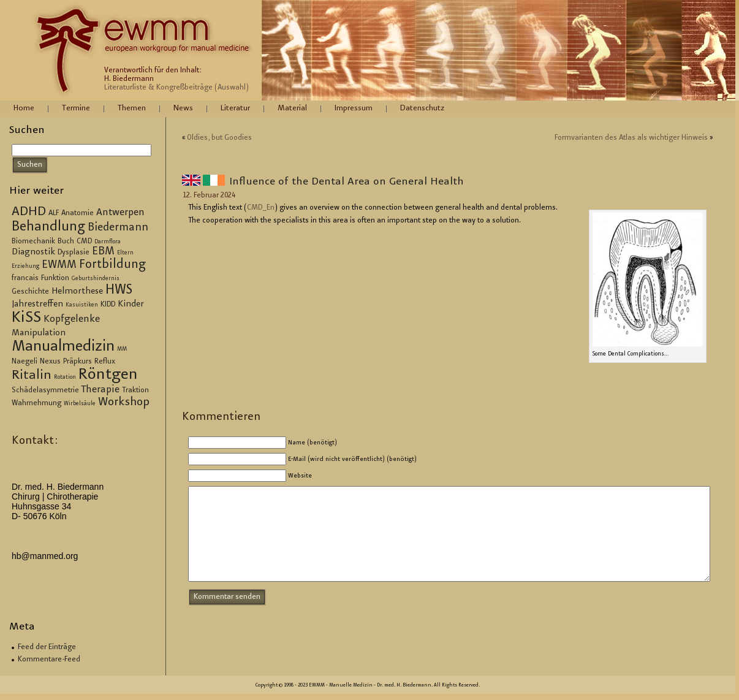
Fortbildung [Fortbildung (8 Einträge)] (112, 265)
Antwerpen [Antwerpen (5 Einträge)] (120, 213)
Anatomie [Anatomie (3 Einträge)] (78, 213)
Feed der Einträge (47, 647)
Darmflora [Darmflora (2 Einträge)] (108, 242)
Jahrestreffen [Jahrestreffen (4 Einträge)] (37, 305)
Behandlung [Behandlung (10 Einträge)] (48, 227)
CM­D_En (261, 208)
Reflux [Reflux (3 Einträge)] (105, 362)
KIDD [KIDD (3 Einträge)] (108, 305)
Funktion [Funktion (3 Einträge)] (55, 278)
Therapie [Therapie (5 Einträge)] (100, 390)
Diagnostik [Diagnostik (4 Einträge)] (33, 253)
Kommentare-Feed (49, 660)
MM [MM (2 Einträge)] (122, 349)
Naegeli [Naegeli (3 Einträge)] (25, 362)
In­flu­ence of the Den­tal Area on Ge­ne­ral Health (347, 182)
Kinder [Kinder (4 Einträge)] (131, 305)
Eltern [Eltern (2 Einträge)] (125, 253)
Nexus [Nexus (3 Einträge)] (50, 362)
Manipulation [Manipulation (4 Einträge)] (39, 333)
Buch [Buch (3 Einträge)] (66, 242)
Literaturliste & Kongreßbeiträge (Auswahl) (176, 88)
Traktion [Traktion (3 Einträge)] (135, 390)
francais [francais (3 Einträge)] (25, 278)
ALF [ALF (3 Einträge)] (54, 213)
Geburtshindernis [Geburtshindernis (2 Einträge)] (96, 279)
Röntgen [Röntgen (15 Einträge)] (108, 375)
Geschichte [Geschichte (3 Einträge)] (30, 292)
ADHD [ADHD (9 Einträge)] (29, 212)
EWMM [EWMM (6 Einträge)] (59, 265)
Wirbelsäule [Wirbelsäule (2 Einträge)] (80, 404)
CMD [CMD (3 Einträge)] (84, 242)
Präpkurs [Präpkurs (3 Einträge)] (78, 362)
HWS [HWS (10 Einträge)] (119, 291)
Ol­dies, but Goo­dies (219, 138)
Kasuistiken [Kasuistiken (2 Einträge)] (82, 305)
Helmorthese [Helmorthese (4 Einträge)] (77, 292)
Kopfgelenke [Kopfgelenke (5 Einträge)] (72, 320)
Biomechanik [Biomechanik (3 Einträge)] (33, 242)
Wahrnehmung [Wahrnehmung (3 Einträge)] (36, 403)
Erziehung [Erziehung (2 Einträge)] (25, 267)
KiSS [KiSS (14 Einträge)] (26, 318)
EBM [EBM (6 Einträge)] (103, 252)
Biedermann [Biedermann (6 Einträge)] (118, 228)
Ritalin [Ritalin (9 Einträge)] (32, 376)
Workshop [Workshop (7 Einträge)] (124, 402)
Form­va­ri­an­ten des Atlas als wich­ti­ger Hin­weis (631, 138)
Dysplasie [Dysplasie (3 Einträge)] (74, 253)
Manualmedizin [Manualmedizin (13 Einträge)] (63, 347)
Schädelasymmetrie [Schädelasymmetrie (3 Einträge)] (45, 390)
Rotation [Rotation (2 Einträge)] (65, 378)
